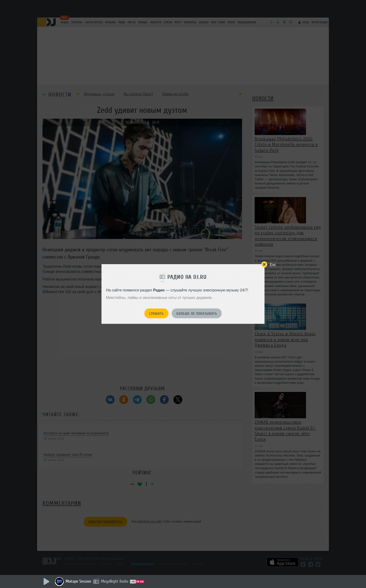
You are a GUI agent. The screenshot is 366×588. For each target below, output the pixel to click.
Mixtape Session (78, 581)
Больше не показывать (197, 314)
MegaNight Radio (115, 581)
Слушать (156, 314)
